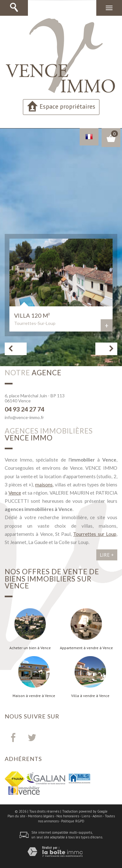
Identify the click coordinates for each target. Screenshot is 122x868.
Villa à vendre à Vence (90, 696)
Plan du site (16, 816)
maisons (44, 485)
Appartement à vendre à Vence (86, 648)
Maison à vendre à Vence (34, 696)
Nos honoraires (68, 816)
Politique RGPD (73, 821)
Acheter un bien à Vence (30, 648)
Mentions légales (41, 816)
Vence (15, 493)
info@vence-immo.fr (24, 417)
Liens (86, 816)
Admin (97, 816)
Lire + (107, 555)
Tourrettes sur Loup (95, 534)
